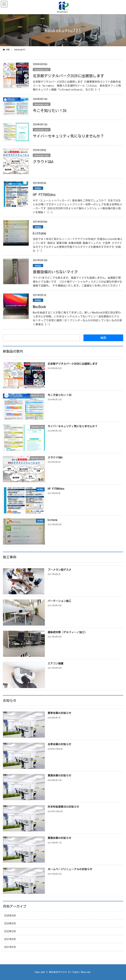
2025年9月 (10, 916)
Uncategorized (42, 70)
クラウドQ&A (43, 162)
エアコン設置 (55, 663)
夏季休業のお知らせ (59, 713)
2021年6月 (10, 939)
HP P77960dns (44, 195)
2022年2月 (10, 931)
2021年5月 (10, 947)
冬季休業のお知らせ (59, 744)
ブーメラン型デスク (59, 570)
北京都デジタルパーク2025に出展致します (68, 76)
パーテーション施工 (59, 601)
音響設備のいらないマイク (55, 272)
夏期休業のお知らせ (59, 776)
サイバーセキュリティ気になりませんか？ (68, 136)
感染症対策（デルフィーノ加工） (67, 632)
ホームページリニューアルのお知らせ (70, 869)
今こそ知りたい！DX (50, 111)
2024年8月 (10, 924)
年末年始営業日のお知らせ (63, 807)
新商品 (38, 188)
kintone (39, 233)
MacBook (39, 307)
